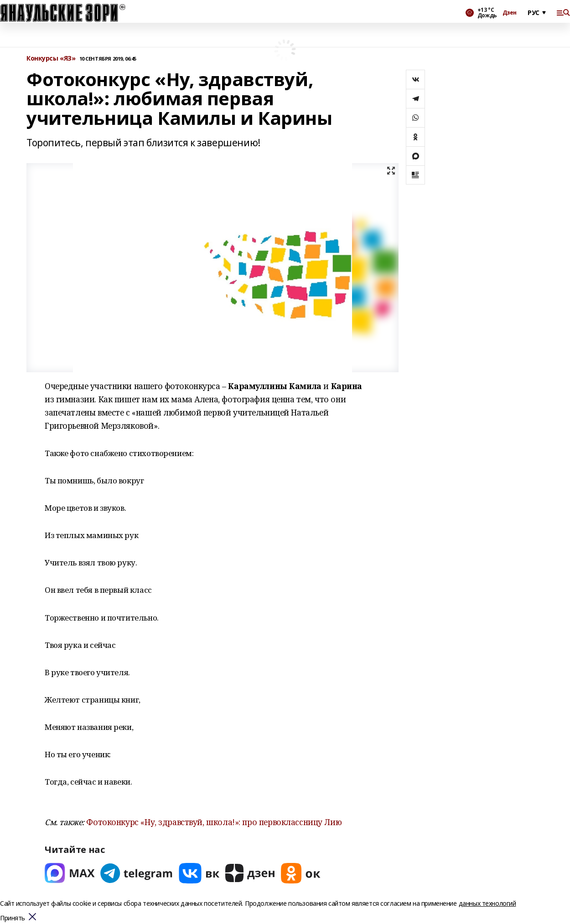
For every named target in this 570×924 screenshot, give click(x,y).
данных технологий (487, 903)
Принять (13, 918)
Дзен (510, 13)
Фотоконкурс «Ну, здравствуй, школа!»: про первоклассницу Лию (214, 822)
